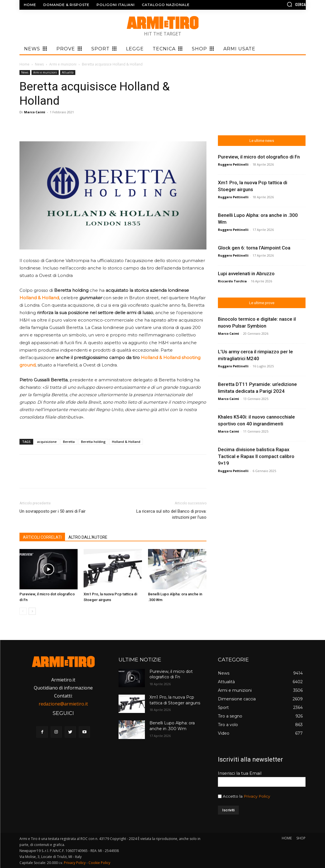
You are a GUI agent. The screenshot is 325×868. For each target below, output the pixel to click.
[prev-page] (23, 611)
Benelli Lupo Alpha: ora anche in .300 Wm (172, 726)
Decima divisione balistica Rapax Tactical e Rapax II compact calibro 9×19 (256, 456)
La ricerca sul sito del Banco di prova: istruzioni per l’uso (171, 514)
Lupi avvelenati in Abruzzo (246, 274)
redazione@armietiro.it (63, 704)
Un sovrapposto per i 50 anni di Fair (53, 511)
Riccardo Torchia (232, 281)
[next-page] (32, 611)
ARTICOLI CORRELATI (42, 537)
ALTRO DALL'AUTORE (88, 537)
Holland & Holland (126, 442)
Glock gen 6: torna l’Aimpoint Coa (254, 248)
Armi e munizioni (63, 64)
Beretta (69, 442)
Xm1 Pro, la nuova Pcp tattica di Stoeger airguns (175, 700)
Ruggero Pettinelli (233, 164)
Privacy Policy (257, 796)
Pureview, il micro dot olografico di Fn (259, 157)
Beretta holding (93, 442)
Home (24, 64)
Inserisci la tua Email (240, 773)
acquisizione (47, 442)
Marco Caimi (35, 112)
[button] (272, 4)
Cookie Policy (99, 863)
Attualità (68, 72)
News (39, 64)
